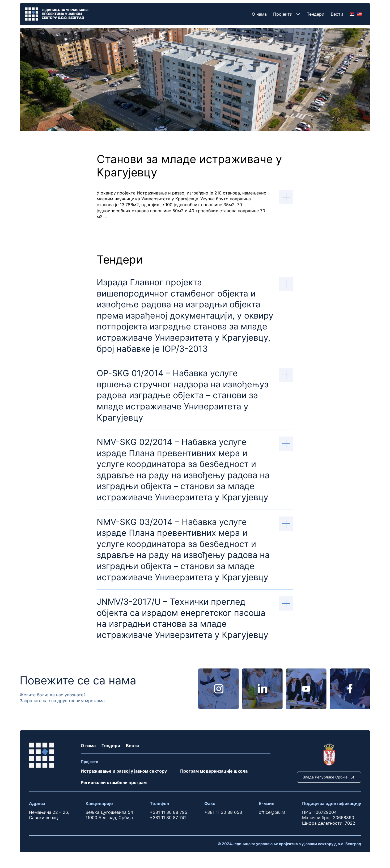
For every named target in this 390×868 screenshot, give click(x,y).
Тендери (316, 14)
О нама (259, 14)
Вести (337, 14)
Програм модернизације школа (214, 771)
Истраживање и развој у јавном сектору (124, 771)
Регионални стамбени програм (114, 782)
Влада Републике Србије (329, 777)
